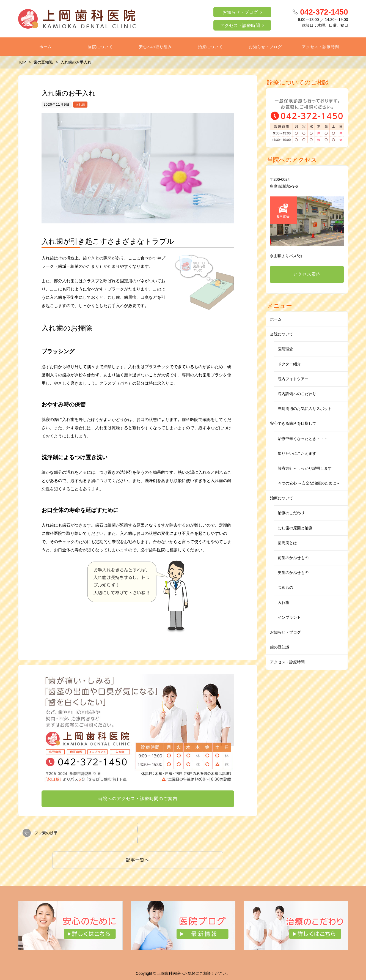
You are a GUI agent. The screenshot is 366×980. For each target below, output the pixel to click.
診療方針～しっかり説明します (305, 468)
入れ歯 (80, 105)
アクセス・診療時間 (240, 25)
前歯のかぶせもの (293, 558)
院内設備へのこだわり (297, 394)
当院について (282, 334)
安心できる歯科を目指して (293, 423)
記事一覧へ (138, 860)
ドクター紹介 (289, 364)
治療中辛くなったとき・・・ (303, 439)
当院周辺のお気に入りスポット (305, 409)
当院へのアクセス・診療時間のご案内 (138, 799)
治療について (282, 498)
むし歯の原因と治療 (295, 528)
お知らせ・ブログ (240, 12)
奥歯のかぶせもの (293, 573)
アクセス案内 (307, 274)
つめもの (285, 587)
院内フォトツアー (293, 379)
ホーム (276, 319)
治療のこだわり (291, 513)
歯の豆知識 (280, 647)
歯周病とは (287, 543)
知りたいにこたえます (297, 453)
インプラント (289, 617)
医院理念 (285, 349)
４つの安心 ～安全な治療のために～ (309, 483)
